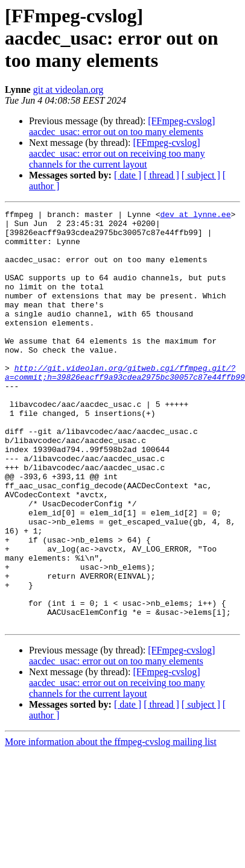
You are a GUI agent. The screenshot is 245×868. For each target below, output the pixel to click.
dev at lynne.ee (195, 216)
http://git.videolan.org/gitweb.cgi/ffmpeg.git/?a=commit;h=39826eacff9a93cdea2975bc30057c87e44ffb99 (125, 406)
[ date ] (128, 175)
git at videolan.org (68, 90)
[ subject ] (201, 175)
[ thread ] (161, 175)
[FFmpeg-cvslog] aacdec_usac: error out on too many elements (122, 126)
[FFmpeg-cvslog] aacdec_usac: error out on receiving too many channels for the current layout (117, 153)
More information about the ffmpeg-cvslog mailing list (111, 825)
